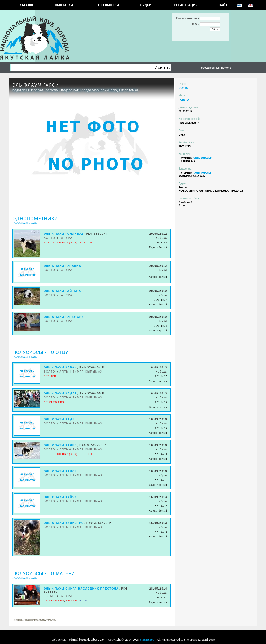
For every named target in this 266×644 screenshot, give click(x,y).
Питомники (108, 5)
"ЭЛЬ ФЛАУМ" (202, 158)
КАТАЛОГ (27, 5)
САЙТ (223, 5)
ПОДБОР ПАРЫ (71, 90)
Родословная (94, 90)
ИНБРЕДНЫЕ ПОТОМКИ (122, 90)
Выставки (64, 5)
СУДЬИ (146, 5)
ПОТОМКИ (52, 90)
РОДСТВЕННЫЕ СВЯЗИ (28, 90)
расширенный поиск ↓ (216, 68)
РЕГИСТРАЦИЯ (186, 5)
